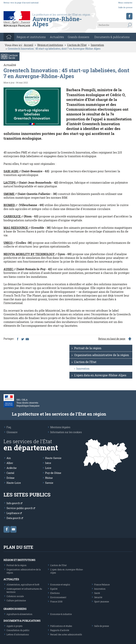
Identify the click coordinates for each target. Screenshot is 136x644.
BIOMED (10, 205)
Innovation (97, 45)
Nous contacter (125, 3)
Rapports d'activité (60, 630)
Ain (9, 458)
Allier (10, 463)
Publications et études (61, 626)
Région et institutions (50, 45)
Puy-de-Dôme (53, 473)
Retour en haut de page (112, 339)
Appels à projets (15, 626)
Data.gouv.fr (15, 518)
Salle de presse (125, 7)
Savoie (49, 483)
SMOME (10, 194)
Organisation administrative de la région (102, 355)
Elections (55, 593)
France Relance (102, 585)
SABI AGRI (12, 171)
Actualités (57, 37)
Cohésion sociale (15, 596)
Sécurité (98, 597)
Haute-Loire (14, 483)
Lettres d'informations (18, 634)
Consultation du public (18, 630)
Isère (48, 463)
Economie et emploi (60, 585)
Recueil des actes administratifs (66, 634)
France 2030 (56, 602)
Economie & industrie (61, 614)
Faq (9, 427)
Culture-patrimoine (16, 600)
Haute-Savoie (53, 458)
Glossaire (12, 432)
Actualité (10, 65)
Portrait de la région (88, 348)
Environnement (58, 597)
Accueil (29, 45)
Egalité (54, 589)
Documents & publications (112, 37)
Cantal (10, 473)
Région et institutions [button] (31, 37)
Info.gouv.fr (14, 503)
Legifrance (14, 513)
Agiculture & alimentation (19, 614)
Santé (97, 593)
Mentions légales (60, 427)
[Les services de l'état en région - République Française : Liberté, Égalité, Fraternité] (63, 25)
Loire (48, 468)
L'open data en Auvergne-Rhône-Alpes (100, 375)
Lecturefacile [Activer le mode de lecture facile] (13, 57)
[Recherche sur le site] (115, 25)
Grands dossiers (79, 37)
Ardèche (12, 468)
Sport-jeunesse (102, 602)
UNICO (9, 243)
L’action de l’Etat (77, 45)
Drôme (11, 478)
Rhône (49, 478)
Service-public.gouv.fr (21, 508)
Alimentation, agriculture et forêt (23, 585)
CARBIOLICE (13, 216)
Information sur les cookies (66, 432)
